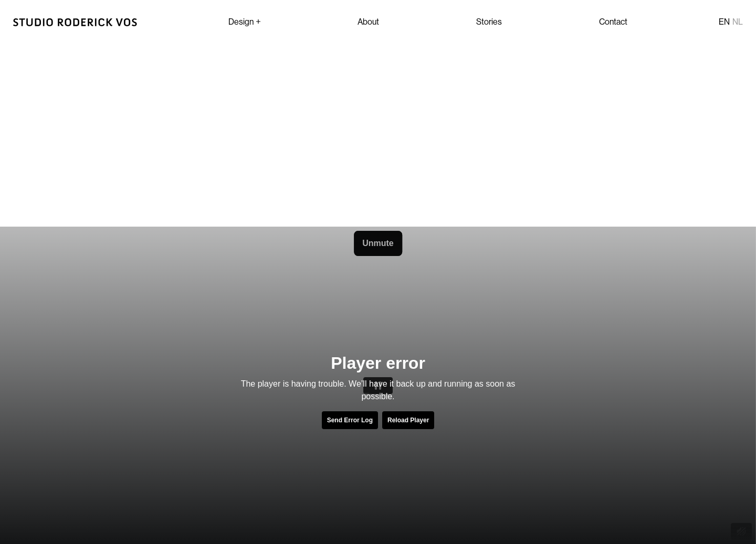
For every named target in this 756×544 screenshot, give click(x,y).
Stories (489, 22)
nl (738, 22)
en (724, 22)
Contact (613, 22)
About (368, 22)
